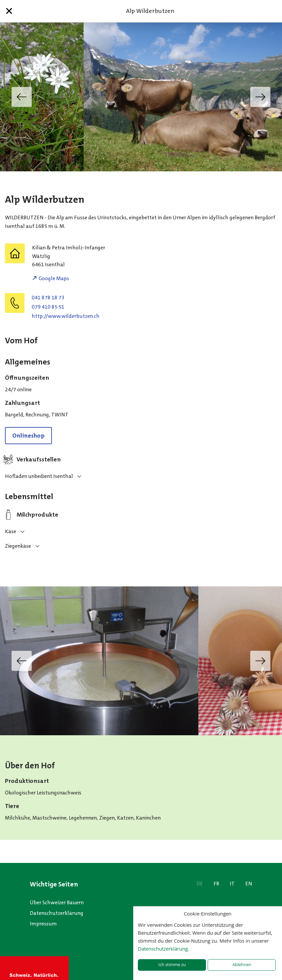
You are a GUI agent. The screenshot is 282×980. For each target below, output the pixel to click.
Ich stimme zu (172, 965)
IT (232, 884)
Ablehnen (242, 965)
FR (216, 884)
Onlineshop (28, 436)
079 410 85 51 (48, 307)
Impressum (43, 924)
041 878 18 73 (48, 298)
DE (200, 884)
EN (249, 884)
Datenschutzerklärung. (163, 949)
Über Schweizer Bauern (57, 902)
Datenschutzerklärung (57, 913)
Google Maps (54, 278)
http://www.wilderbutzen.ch (66, 316)
